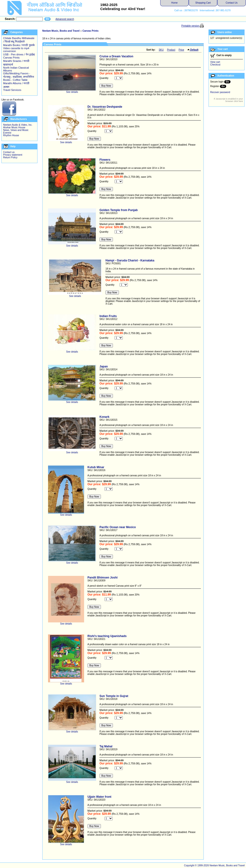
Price (181, 50)
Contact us (9, 152)
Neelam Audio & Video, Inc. (18, 125)
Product (171, 50)
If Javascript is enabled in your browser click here (228, 100)
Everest (7, 133)
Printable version (191, 26)
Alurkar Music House (14, 127)
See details (72, 91)
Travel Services (12, 90)
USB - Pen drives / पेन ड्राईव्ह (19, 54)
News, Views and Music (16, 130)
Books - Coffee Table (15, 80)
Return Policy (10, 157)
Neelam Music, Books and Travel (61, 31)
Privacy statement (13, 155)
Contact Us (231, 3)
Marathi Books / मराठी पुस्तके (19, 45)
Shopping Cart (203, 3)
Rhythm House (11, 135)
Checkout (215, 65)
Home (175, 3)
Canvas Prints (11, 58)
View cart (215, 62)
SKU (161, 50)
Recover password (220, 92)
